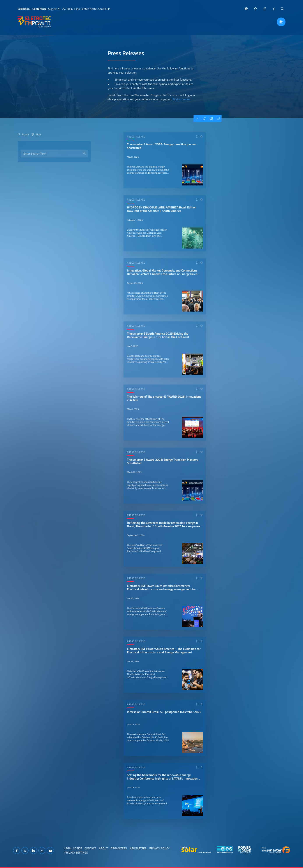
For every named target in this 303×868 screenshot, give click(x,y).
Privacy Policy (159, 848)
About (103, 848)
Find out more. (181, 99)
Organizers (119, 848)
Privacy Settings (76, 852)
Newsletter (138, 848)
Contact (90, 848)
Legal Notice (73, 848)
